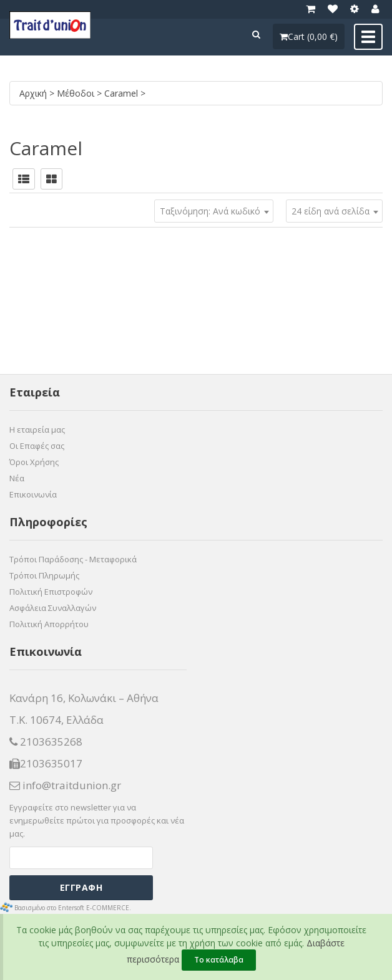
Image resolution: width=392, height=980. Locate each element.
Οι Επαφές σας (37, 446)
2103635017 (46, 764)
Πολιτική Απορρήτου (49, 624)
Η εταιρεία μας (37, 430)
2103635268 (46, 742)
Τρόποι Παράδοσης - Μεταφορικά (73, 559)
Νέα (17, 478)
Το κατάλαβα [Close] (219, 960)
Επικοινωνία (33, 494)
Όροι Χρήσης (34, 462)
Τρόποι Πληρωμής (44, 575)
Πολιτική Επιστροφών (51, 592)
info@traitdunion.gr (65, 785)
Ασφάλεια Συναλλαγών (53, 608)
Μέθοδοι (77, 93)
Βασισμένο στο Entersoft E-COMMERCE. (73, 908)
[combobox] (334, 211)
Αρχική (34, 93)
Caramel (122, 93)
